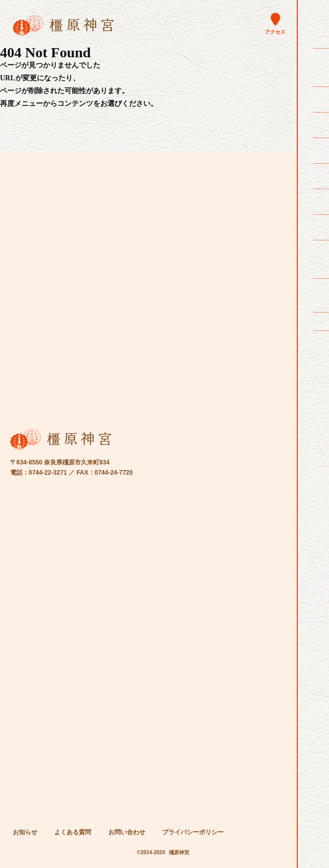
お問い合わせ (127, 832)
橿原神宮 (179, 852)
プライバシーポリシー (193, 832)
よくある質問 (73, 832)
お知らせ (25, 832)
